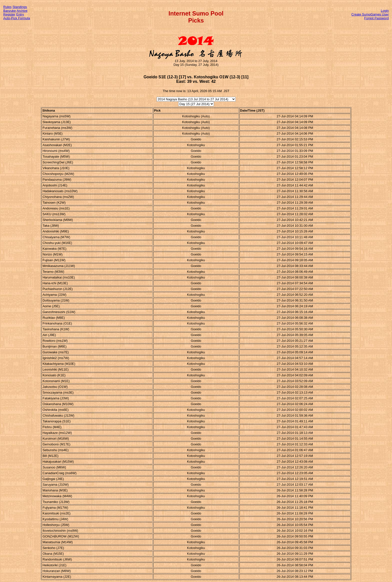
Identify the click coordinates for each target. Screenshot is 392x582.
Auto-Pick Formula (17, 18)
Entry (20, 14)
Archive (22, 11)
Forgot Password (376, 18)
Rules (7, 7)
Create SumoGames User (370, 14)
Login (385, 11)
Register (9, 14)
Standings (20, 7)
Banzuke (10, 11)
